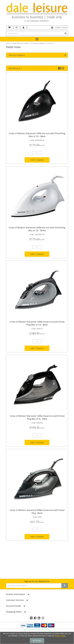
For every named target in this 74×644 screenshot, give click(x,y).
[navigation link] (10, 28)
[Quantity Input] (37, 153)
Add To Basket (37, 160)
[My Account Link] (23, 28)
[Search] (35, 33)
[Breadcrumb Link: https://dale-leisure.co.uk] (8, 43)
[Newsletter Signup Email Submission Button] (65, 586)
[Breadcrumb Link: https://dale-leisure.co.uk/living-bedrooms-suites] (21, 43)
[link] (31, 618)
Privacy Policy (60, 636)
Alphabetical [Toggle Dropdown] (14, 68)
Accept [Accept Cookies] (37, 641)
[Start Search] (66, 33)
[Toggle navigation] (37, 39)
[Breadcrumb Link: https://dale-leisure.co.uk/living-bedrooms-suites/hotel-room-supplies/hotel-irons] (50, 43)
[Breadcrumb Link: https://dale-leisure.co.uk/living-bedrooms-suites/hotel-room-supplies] (38, 43)
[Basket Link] (47, 28)
